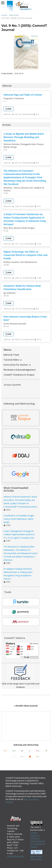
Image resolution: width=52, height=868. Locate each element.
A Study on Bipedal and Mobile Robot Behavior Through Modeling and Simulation (24, 137)
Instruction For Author (17, 365)
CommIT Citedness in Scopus (19, 375)
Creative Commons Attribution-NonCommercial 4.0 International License (38, 840)
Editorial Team (11, 355)
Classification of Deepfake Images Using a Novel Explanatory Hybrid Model (19, 519)
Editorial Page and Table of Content (23, 95)
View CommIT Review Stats (37, 858)
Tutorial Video (13, 360)
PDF (9, 109)
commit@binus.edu (16, 856)
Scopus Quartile (11, 385)
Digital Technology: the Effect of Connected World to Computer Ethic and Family (25, 255)
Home (4, 15)
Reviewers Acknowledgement (20, 370)
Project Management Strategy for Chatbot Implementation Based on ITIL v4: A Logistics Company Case (19, 534)
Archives (14, 15)
